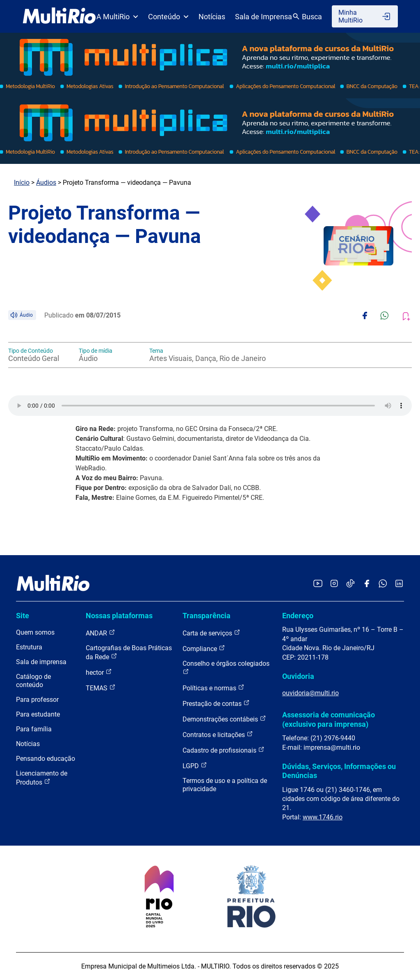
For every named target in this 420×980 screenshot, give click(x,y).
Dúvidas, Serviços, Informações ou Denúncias (339, 771)
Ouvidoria (298, 676)
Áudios (46, 183)
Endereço (298, 616)
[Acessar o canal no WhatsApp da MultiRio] (383, 584)
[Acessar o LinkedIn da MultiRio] (399, 584)
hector (99, 672)
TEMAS (101, 688)
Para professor (37, 700)
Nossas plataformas (119, 616)
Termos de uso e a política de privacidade (225, 785)
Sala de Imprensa (264, 17)
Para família (34, 729)
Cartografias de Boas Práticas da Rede (129, 652)
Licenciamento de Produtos (42, 778)
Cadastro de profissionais (224, 750)
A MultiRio (117, 17)
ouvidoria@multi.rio (310, 693)
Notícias (212, 17)
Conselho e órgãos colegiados (226, 667)
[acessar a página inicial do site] (59, 16)
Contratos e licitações (218, 734)
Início (22, 183)
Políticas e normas (213, 688)
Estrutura (29, 647)
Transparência (207, 616)
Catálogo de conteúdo (33, 681)
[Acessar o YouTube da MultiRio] (318, 584)
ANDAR (100, 633)
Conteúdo (168, 17)
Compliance (204, 648)
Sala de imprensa (41, 662)
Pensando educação (46, 759)
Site (23, 616)
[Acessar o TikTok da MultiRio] (350, 584)
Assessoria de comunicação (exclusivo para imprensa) (329, 719)
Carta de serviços (211, 633)
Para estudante (38, 714)
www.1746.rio (323, 817)
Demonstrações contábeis (224, 719)
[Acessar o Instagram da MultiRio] (334, 584)
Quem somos (35, 632)
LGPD (195, 766)
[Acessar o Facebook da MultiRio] (367, 584)
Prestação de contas (216, 703)
